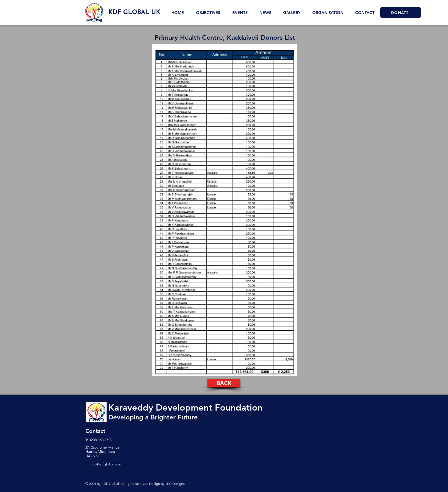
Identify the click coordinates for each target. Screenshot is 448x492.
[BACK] (224, 383)
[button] (292, 13)
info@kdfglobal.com (106, 464)
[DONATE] (401, 13)
